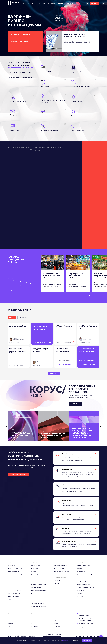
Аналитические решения (84, 565)
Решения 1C (81, 572)
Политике (65, 641)
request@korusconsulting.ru (86, 624)
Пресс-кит (10, 623)
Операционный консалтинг (15, 568)
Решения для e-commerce (85, 575)
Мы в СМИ (10, 620)
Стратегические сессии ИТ (15, 575)
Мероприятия (34, 626)
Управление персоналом (37, 603)
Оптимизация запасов (14, 572)
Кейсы (43, 3)
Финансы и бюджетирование (38, 606)
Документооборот (35, 575)
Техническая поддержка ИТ (38, 597)
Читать (75, 404)
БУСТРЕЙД (58, 584)
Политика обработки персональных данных (54, 634)
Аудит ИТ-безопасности (14, 593)
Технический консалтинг (14, 578)
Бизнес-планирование (84, 584)
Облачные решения (36, 587)
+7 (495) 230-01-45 (83, 627)
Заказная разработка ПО (60, 565)
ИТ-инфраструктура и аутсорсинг (86, 581)
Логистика (80, 568)
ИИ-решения (34, 568)
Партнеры (56, 620)
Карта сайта (57, 626)
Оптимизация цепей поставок (86, 587)
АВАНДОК (80, 591)
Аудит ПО (10, 600)
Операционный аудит (13, 596)
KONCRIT (57, 587)
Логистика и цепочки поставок (39, 584)
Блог (48, 3)
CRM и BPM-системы (83, 578)
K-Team (57, 590)
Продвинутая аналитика (37, 594)
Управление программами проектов (17, 581)
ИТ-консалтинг (12, 565)
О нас (32, 617)
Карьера (53, 3)
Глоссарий (10, 626)
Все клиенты (15, 291)
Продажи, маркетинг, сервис (38, 591)
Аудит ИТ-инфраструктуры (15, 590)
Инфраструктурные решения (38, 578)
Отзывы (33, 620)
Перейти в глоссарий (18, 475)
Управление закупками (37, 600)
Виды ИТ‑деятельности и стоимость (52, 636)
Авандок (57, 581)
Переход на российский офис (62, 572)
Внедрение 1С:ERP (36, 565)
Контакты (33, 623)
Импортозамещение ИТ (60, 568)
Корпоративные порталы (37, 581)
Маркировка (34, 572)
